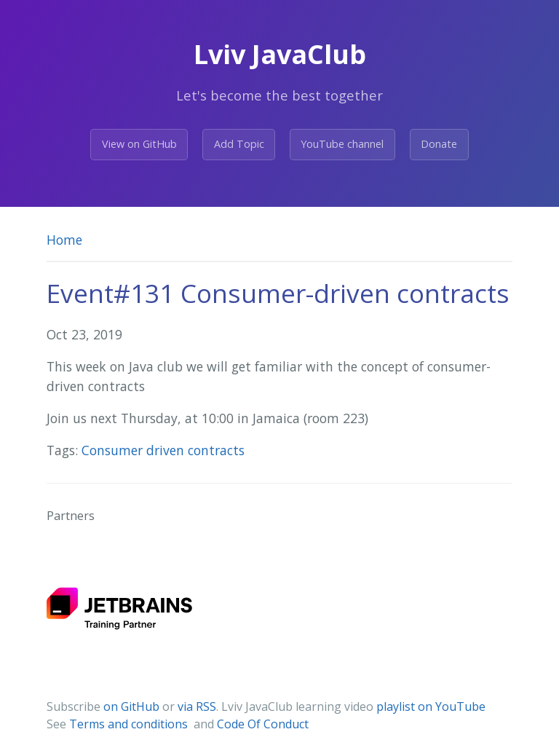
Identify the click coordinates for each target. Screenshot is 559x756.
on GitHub (131, 706)
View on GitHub (139, 144)
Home (64, 240)
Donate (439, 144)
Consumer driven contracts (163, 450)
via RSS (197, 706)
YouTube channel (342, 144)
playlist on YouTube (431, 706)
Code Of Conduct (263, 724)
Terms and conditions (130, 724)
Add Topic (239, 144)
